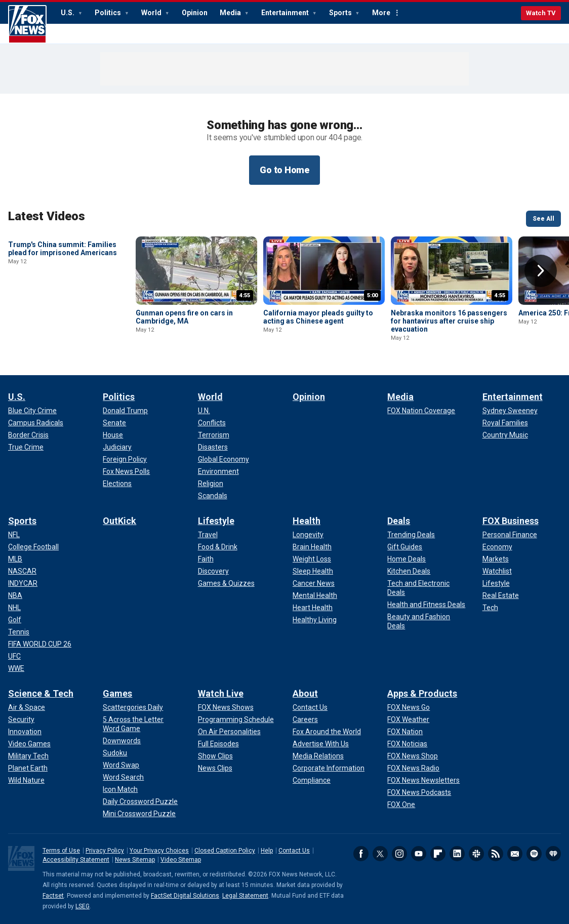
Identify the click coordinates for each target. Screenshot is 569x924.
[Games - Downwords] (122, 741)
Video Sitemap (181, 860)
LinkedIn (457, 854)
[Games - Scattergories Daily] (133, 707)
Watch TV (541, 13)
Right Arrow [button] (541, 271)
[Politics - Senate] (114, 423)
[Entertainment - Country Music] (505, 435)
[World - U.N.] (204, 411)
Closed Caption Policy (225, 851)
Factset (53, 896)
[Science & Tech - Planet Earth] (28, 768)
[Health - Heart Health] (313, 608)
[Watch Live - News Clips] (215, 768)
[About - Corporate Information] (329, 768)
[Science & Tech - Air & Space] (27, 707)
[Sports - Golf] (15, 620)
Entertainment (286, 13)
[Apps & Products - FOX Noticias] (407, 744)
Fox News (27, 24)
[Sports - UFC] (14, 656)
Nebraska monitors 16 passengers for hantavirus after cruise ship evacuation (449, 321)
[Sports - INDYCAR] (23, 583)
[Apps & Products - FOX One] (401, 805)
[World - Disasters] (213, 447)
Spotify (534, 854)
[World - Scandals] (213, 496)
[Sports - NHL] (14, 608)
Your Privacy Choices (159, 851)
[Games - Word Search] (123, 777)
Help (267, 851)
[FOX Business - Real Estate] (501, 595)
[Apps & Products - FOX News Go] (409, 707)
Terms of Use (61, 851)
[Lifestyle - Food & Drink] (218, 547)
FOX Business (511, 521)
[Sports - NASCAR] (22, 571)
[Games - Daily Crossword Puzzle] (140, 801)
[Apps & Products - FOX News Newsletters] (423, 780)
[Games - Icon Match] (120, 789)
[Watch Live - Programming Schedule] (236, 719)
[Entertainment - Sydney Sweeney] (510, 411)
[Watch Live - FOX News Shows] (226, 707)
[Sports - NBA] (15, 595)
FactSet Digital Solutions (185, 896)
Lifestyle (216, 521)
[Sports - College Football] (33, 547)
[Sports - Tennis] (19, 632)
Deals (399, 521)
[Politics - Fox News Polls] (126, 471)
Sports (341, 13)
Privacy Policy (105, 851)
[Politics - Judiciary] (117, 447)
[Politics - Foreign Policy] (125, 459)
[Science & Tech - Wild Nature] (26, 780)
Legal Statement (245, 896)
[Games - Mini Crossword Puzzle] (139, 814)
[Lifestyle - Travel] (208, 535)
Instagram (399, 854)
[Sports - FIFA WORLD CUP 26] (40, 644)
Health (307, 521)
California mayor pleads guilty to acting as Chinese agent (318, 317)
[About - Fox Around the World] (327, 732)
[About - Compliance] (312, 780)
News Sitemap (135, 860)
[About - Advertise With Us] (321, 744)
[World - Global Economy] (223, 459)
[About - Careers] (305, 719)
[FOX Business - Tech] (490, 608)
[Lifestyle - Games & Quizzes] (226, 583)
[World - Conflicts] (212, 423)
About (305, 693)
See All (543, 219)
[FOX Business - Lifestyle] (496, 583)
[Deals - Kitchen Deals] (409, 571)
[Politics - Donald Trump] (125, 411)
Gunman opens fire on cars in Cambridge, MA (184, 317)
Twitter (380, 854)
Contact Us (294, 851)
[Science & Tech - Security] (21, 719)
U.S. (68, 13)
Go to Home (284, 170)
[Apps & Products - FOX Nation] (405, 732)
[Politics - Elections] (117, 484)
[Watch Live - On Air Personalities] (229, 732)
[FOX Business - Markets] (496, 559)
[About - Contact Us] (310, 707)
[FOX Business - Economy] (497, 547)
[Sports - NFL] (14, 535)
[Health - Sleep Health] (313, 571)
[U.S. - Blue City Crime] (32, 411)
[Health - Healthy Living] (315, 620)
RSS (496, 854)
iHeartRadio (553, 854)
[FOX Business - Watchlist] (497, 571)
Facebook (361, 854)
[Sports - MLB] (15, 559)
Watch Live (221, 693)
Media (231, 13)
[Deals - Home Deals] (407, 559)
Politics (109, 13)
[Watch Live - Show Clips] (215, 756)
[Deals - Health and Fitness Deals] (426, 605)
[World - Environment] (218, 471)
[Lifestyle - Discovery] (213, 571)
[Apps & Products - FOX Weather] (408, 719)
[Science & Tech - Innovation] (25, 732)
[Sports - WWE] (16, 668)
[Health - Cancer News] (314, 583)
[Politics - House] (113, 435)
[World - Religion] (211, 484)
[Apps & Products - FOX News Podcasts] (419, 792)
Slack (476, 854)
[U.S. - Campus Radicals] (36, 423)
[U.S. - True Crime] (26, 447)
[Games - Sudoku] (115, 753)
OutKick (119, 521)
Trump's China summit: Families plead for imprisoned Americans (63, 317)
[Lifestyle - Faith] (206, 559)
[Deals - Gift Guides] (405, 547)
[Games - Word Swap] (121, 765)
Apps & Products (422, 693)
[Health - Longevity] (308, 535)
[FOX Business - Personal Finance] (510, 535)
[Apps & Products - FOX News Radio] (413, 768)
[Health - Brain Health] (312, 547)
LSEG (83, 906)
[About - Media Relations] (318, 756)
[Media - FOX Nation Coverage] (421, 411)
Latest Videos (47, 216)
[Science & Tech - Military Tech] (28, 756)
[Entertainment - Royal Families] (505, 423)
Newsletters (515, 854)
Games (117, 693)
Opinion (195, 13)
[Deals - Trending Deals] (411, 535)
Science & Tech (41, 693)
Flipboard (438, 854)
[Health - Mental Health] (315, 595)
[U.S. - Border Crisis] (28, 435)
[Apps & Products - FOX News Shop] (413, 756)
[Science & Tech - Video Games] (29, 744)
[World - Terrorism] (214, 435)
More (381, 13)
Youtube (419, 854)
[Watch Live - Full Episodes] (218, 744)
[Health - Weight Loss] (312, 559)
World (152, 13)
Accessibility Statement (76, 860)
